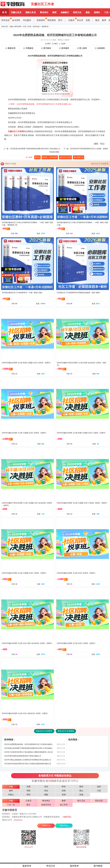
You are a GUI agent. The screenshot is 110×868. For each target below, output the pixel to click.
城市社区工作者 (65, 157)
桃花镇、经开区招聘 (50, 157)
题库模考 (74, 866)
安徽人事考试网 (15, 26)
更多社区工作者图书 (100, 164)
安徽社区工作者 (42, 4)
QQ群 (63, 44)
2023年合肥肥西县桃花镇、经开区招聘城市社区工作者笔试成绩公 (29, 744)
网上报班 (83, 48)
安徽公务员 (16, 12)
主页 (7, 866)
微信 (97, 20)
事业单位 (44, 12)
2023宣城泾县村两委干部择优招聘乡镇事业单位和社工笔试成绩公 (29, 748)
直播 (88, 20)
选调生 (97, 12)
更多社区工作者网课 (66, 731)
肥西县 (37, 157)
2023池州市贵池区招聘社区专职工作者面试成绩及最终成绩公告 (28, 764)
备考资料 (16, 20)
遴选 (88, 12)
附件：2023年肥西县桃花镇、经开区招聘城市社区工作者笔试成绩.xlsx (41, 104)
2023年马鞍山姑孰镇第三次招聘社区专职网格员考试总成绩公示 (28, 760)
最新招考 (12, 48)
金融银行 (65, 12)
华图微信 (29, 48)
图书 (60, 20)
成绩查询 (45, 26)
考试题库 (27, 20)
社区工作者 (27, 26)
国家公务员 (31, 12)
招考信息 (6, 20)
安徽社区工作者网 (16, 131)
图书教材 (47, 48)
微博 (104, 20)
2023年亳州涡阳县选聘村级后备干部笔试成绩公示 (23, 756)
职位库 (80, 20)
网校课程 (52, 20)
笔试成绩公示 (78, 157)
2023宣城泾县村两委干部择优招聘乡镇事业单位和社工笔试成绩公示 (35, 149)
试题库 (72, 20)
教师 (54, 12)
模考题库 (65, 48)
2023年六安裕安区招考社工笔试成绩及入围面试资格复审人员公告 (29, 752)
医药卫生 (77, 12)
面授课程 (41, 20)
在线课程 (101, 48)
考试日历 (51, 866)
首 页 (4, 12)
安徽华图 (14, 4)
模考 (49, 44)
